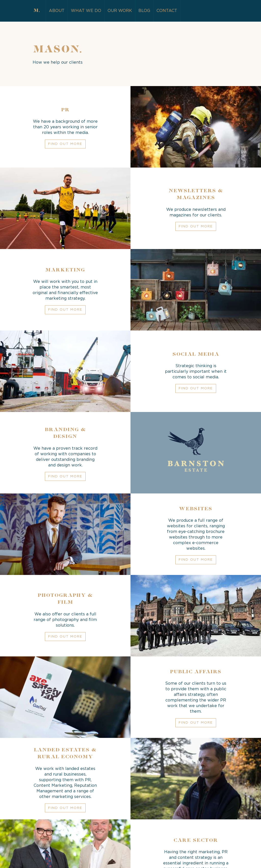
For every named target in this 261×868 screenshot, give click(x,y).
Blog (144, 11)
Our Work (120, 11)
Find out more (65, 144)
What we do (86, 11)
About (57, 11)
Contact (167, 11)
